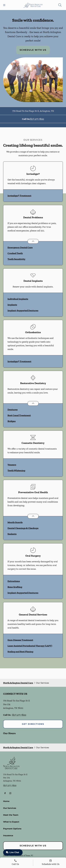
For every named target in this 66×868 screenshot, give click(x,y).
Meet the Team (11, 815)
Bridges (12, 421)
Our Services (10, 808)
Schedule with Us (33, 50)
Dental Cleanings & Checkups (23, 528)
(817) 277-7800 (37, 119)
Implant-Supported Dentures (23, 310)
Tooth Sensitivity (16, 259)
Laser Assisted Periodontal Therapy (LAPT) (30, 646)
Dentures (13, 410)
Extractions (14, 581)
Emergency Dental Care (20, 247)
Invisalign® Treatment (19, 196)
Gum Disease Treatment (20, 640)
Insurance (8, 835)
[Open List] (33, 241)
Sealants (12, 534)
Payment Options (12, 829)
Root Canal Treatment (19, 415)
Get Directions (33, 724)
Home (6, 801)
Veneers (12, 465)
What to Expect (11, 822)
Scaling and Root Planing (20, 652)
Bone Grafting (15, 587)
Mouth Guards (15, 522)
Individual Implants (18, 299)
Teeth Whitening (16, 470)
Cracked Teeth (15, 253)
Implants (12, 305)
